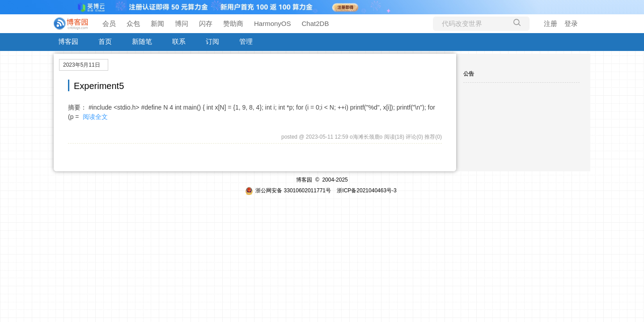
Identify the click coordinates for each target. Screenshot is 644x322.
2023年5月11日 (82, 65)
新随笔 (142, 41)
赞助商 (233, 23)
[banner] (72, 24)
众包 (133, 23)
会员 (109, 23)
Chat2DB (316, 23)
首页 (105, 41)
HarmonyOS (273, 23)
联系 (179, 41)
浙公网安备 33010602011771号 (288, 191)
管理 (246, 41)
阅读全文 (95, 117)
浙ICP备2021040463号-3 (366, 191)
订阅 (212, 41)
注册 (551, 23)
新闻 (157, 23)
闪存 (206, 23)
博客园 (68, 41)
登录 (571, 23)
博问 (182, 23)
